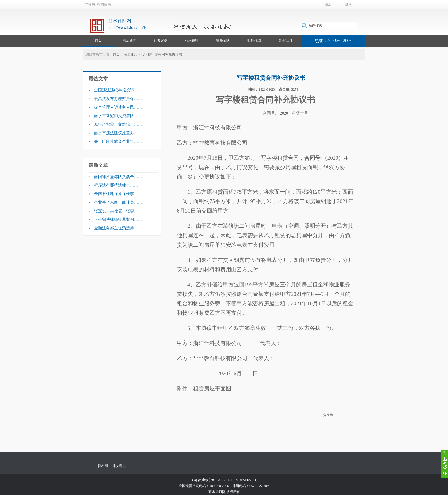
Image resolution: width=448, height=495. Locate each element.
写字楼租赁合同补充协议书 (161, 55)
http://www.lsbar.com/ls (127, 28)
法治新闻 (129, 41)
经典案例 (161, 41)
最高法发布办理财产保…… (118, 99)
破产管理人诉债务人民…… (118, 107)
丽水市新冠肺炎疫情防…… (118, 116)
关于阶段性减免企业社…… (118, 142)
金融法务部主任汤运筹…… (118, 228)
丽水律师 (192, 41)
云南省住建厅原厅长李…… (118, 194)
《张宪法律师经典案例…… (118, 220)
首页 (98, 41)
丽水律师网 (120, 21)
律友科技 (119, 466)
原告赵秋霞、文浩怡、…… (118, 124)
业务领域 (254, 41)
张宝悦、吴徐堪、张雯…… (118, 211)
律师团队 (223, 41)
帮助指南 (104, 4)
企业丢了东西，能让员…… (118, 202)
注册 (328, 4)
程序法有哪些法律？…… (116, 185)
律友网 (90, 4)
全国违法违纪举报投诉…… (118, 90)
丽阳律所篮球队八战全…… (118, 177)
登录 (349, 4)
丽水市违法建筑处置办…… (118, 133)
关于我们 (285, 41)
